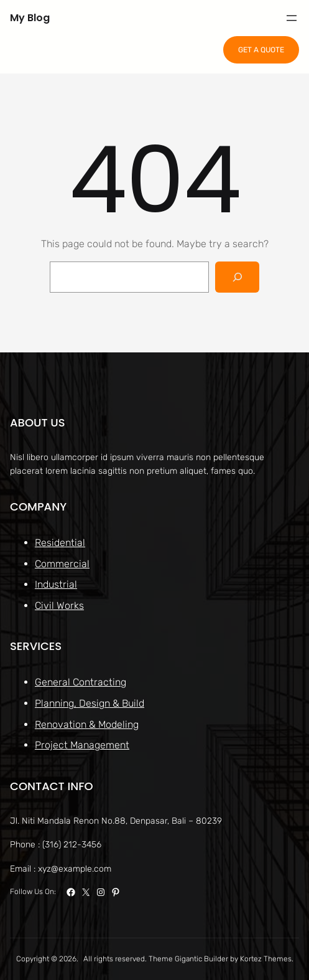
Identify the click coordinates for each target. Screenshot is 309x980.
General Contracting (81, 682)
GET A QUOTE (261, 50)
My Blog (30, 18)
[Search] (237, 277)
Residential (60, 543)
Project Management (82, 745)
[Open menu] (292, 18)
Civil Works (59, 605)
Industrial (56, 584)
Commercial (62, 563)
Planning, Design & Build (90, 703)
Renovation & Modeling (87, 724)
